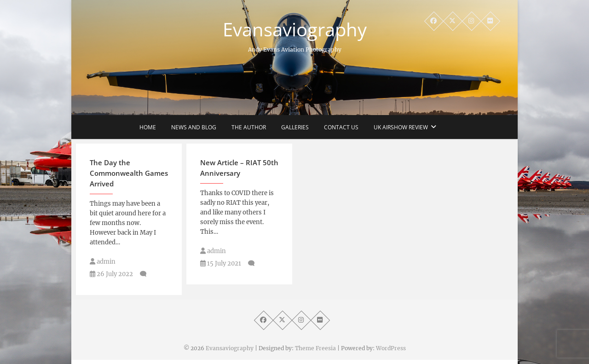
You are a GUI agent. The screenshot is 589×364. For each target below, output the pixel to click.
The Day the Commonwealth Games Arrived (129, 173)
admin (103, 262)
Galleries (295, 127)
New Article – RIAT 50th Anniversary (239, 168)
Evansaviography (295, 29)
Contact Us (341, 127)
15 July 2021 (221, 263)
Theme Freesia (315, 348)
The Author (249, 127)
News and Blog (194, 127)
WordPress (391, 348)
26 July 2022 (111, 274)
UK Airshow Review (401, 127)
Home (148, 127)
